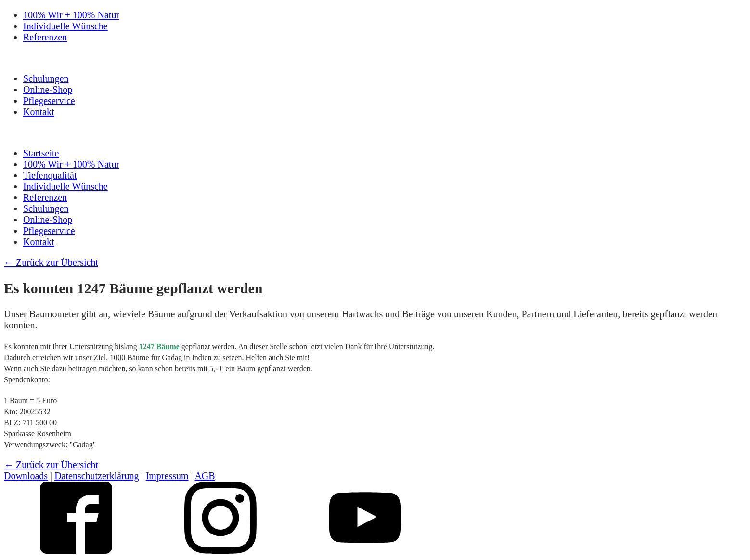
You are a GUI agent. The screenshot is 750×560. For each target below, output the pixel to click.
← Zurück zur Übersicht (51, 262)
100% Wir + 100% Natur (71, 15)
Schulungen (46, 78)
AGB (205, 476)
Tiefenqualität (50, 175)
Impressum (167, 476)
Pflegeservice (49, 101)
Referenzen (45, 37)
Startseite (41, 153)
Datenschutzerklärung (97, 476)
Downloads (26, 476)
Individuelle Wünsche (65, 26)
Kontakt (39, 112)
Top (727, 537)
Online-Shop (48, 90)
